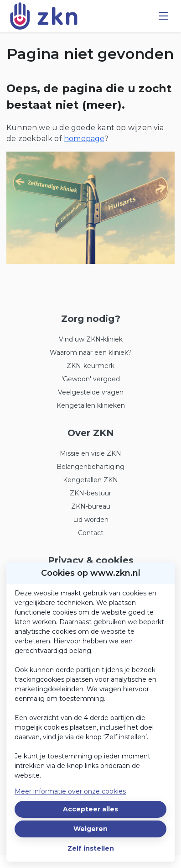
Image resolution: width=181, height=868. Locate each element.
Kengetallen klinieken (91, 405)
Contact (91, 533)
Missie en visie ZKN (90, 453)
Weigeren (90, 829)
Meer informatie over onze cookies (70, 791)
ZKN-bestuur (90, 493)
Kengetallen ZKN (90, 480)
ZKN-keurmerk (90, 366)
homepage (84, 139)
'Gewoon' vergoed (91, 379)
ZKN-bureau (91, 506)
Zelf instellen (91, 848)
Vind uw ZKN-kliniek (91, 339)
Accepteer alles (90, 809)
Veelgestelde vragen (91, 392)
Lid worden (91, 520)
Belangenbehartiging (90, 467)
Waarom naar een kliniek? (91, 352)
